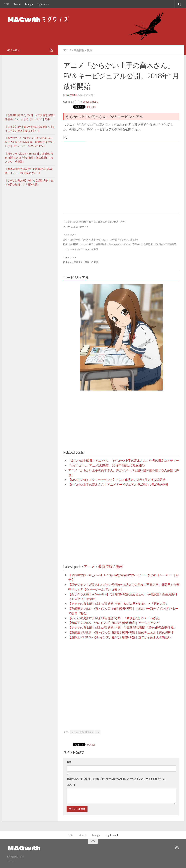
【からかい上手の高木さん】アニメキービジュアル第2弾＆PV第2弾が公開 (118, 485)
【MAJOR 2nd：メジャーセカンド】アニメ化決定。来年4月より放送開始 (117, 480)
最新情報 (79, 50)
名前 (69, 762)
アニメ (67, 50)
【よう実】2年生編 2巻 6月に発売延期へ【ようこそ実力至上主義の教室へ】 (30, 129)
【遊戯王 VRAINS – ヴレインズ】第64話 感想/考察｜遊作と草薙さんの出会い (120, 637)
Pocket (91, 107)
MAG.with (71, 95)
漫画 (90, 50)
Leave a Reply (91, 102)
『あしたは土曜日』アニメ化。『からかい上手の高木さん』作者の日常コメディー (124, 461)
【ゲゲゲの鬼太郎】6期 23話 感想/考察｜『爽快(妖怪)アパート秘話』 (115, 618)
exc (98, 732)
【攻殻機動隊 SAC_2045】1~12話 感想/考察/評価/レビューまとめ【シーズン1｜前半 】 (30, 117)
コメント (71, 785)
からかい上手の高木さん (82, 732)
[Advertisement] (92, 420)
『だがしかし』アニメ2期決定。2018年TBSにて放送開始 (106, 465)
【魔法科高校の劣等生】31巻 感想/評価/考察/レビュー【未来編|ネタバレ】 (29, 171)
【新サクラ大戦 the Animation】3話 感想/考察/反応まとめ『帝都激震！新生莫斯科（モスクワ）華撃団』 (29, 158)
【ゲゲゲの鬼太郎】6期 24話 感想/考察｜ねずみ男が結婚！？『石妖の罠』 (118, 604)
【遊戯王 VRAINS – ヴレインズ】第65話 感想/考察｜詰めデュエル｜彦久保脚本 (121, 632)
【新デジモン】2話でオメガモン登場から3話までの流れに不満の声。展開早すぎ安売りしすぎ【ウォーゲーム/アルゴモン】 (30, 142)
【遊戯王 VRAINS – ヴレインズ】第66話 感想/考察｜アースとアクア (114, 623)
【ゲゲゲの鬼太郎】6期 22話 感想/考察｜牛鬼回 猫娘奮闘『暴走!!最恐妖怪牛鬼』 (123, 628)
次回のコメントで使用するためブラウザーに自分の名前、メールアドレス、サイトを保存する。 (117, 779)
